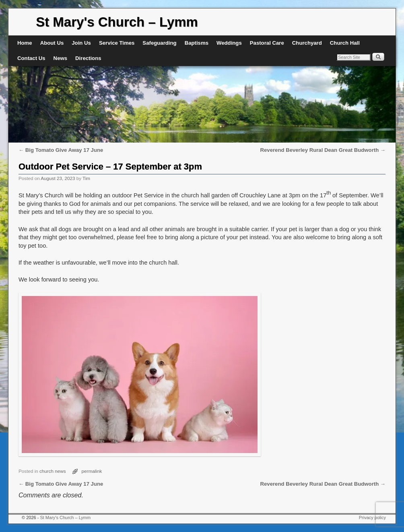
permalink (92, 471)
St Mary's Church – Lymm (117, 22)
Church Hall (345, 43)
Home (25, 43)
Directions (88, 58)
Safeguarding (159, 43)
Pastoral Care (267, 43)
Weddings (229, 43)
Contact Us (31, 58)
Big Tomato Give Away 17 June (61, 150)
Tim (86, 178)
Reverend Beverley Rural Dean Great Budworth (323, 150)
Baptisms (197, 43)
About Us (52, 43)
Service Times (117, 43)
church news (53, 471)
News (60, 58)
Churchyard (307, 43)
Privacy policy (372, 518)
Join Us (81, 43)
